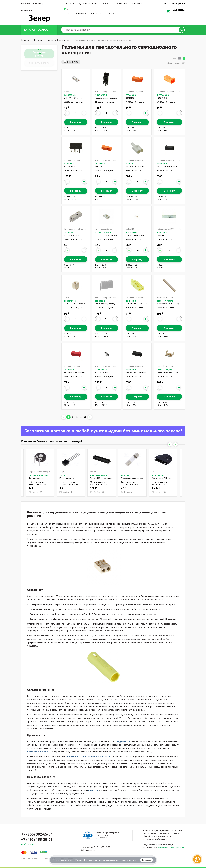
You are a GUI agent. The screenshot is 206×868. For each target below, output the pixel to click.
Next (175, 444)
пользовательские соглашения (170, 848)
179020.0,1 (126, 475)
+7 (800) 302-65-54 (37, 834)
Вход (164, 3)
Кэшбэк (107, 3)
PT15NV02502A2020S (39, 475)
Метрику (79, 860)
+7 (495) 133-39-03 (31, 3)
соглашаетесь (109, 860)
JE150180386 (158, 475)
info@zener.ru (28, 10)
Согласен (147, 860)
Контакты (137, 3)
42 (85, 417)
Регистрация (178, 3)
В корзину (76, 122)
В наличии (73, 62)
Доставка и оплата (88, 3)
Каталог (70, 3)
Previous (170, 444)
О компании (121, 3)
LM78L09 (64, 475)
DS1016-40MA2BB (99, 475)
